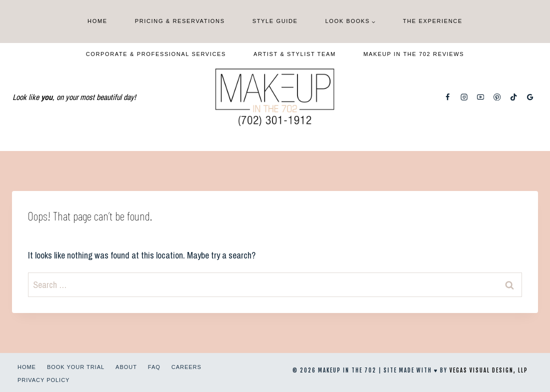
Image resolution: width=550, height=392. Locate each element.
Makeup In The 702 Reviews (414, 54)
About (126, 367)
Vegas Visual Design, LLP (489, 370)
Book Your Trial (76, 367)
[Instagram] (464, 97)
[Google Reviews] (530, 97)
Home (97, 21)
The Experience (433, 21)
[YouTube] (481, 97)
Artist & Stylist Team (295, 54)
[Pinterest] (497, 97)
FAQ (154, 367)
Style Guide (275, 21)
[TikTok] (514, 97)
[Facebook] (448, 97)
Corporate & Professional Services (156, 54)
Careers (186, 367)
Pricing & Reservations (180, 21)
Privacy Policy (43, 380)
